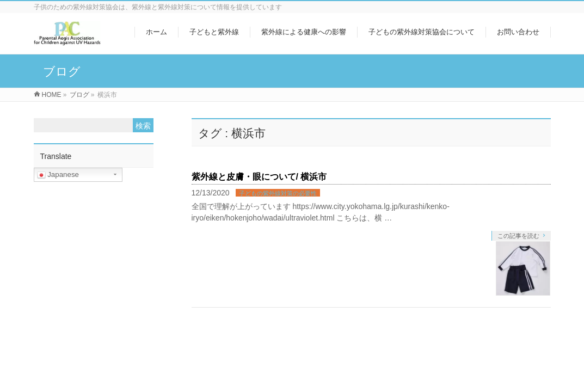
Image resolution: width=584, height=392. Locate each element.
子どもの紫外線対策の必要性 (278, 193)
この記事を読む (518, 236)
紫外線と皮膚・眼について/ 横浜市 (259, 177)
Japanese (58, 175)
